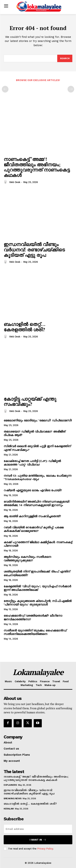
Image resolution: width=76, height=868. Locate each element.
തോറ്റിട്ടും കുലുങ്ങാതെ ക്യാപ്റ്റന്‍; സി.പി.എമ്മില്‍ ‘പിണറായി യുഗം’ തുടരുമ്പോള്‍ (38, 603)
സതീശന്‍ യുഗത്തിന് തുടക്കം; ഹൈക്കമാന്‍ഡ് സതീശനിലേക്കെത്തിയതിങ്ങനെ (35, 632)
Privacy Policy (45, 849)
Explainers (10, 785)
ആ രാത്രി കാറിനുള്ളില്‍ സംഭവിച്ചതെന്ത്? (32, 516)
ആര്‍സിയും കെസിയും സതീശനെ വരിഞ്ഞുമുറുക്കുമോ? (27, 559)
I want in (38, 840)
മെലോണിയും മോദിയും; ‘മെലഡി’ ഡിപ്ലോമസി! (38, 420)
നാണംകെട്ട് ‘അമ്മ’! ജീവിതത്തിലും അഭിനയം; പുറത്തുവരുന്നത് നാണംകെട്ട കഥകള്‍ (37, 167)
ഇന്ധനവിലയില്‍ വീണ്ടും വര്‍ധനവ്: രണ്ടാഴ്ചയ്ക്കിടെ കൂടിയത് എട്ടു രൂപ (34, 249)
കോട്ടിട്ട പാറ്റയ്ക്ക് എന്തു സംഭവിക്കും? (30, 401)
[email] (38, 829)
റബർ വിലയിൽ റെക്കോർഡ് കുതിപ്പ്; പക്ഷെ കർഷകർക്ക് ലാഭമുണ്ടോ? (34, 529)
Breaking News (13, 798)
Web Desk (15, 182)
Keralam (9, 809)
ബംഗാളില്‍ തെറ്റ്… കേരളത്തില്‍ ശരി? (25, 327)
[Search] (65, 58)
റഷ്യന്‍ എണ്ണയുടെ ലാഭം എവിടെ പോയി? (33, 490)
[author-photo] (6, 182)
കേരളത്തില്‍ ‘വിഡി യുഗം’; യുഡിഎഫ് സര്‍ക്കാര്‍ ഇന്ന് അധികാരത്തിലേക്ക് (37, 588)
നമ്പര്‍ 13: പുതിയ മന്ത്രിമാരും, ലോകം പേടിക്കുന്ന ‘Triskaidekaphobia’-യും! (38, 477)
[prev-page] (5, 89)
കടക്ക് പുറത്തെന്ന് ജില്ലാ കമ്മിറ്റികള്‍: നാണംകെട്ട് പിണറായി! (38, 544)
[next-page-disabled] (71, 89)
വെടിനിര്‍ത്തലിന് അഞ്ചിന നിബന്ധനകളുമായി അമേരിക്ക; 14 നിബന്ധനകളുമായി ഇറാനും (36, 503)
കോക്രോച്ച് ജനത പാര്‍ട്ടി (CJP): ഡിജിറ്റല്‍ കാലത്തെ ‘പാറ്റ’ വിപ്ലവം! (32, 463)
